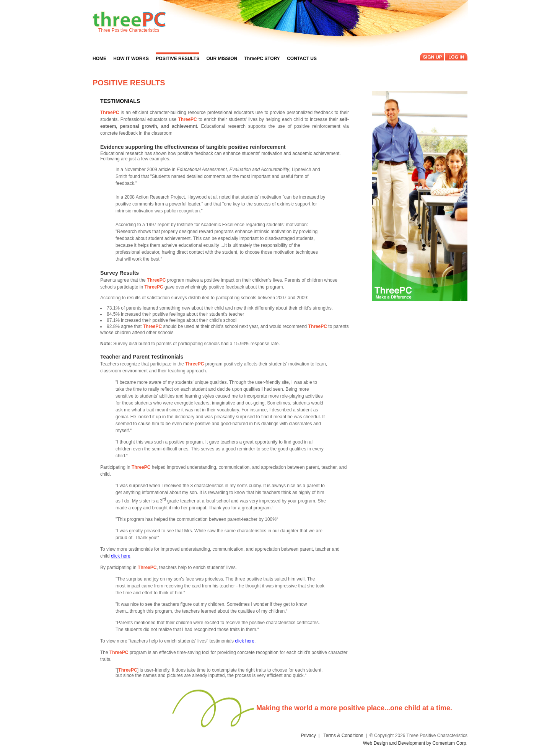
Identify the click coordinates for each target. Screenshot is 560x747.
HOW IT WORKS (131, 59)
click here (121, 556)
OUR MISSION (222, 59)
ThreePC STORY (262, 59)
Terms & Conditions (343, 736)
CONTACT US (302, 59)
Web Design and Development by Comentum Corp (415, 743)
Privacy (308, 736)
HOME (99, 59)
